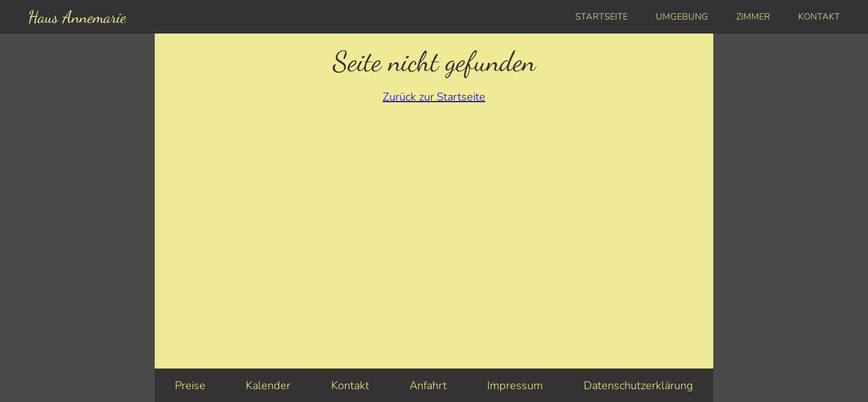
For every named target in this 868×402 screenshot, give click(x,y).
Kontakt (819, 17)
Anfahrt (428, 386)
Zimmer (753, 17)
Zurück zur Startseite (434, 97)
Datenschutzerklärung (638, 386)
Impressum (515, 386)
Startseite (602, 17)
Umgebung (682, 17)
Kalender (268, 386)
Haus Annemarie (77, 17)
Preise (190, 386)
